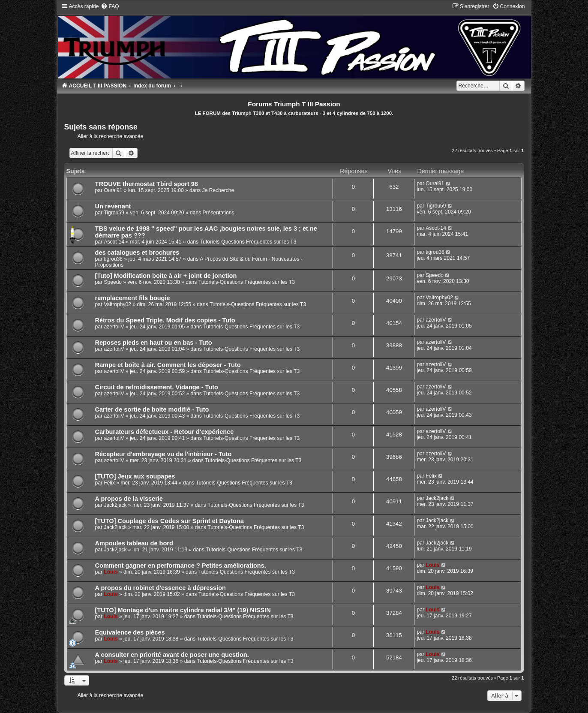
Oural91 (113, 190)
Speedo (113, 282)
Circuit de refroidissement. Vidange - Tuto (157, 387)
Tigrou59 (114, 213)
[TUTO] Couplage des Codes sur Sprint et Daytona (169, 521)
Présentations (219, 213)
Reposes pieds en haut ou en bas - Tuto (154, 343)
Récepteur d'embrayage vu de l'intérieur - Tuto (163, 454)
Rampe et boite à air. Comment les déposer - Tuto (168, 365)
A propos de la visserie (129, 499)
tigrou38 (113, 259)
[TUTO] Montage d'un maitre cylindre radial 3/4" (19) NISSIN (183, 610)
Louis (111, 572)
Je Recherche (218, 190)
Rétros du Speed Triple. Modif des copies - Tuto (165, 320)
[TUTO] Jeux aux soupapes (135, 476)
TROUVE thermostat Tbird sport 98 (147, 184)
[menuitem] (110, 6)
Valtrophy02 (117, 304)
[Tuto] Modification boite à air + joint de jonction (166, 276)
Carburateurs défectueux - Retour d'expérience (165, 432)
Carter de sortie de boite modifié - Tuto (152, 409)
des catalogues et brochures (137, 253)
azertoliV (114, 327)
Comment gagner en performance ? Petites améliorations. (181, 566)
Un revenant (113, 206)
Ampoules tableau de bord (134, 543)
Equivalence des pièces (130, 632)
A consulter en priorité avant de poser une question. (172, 655)
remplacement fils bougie (133, 298)
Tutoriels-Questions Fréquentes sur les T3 (248, 242)
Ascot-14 (114, 242)
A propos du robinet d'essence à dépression (160, 588)
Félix (109, 483)
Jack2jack (115, 505)
